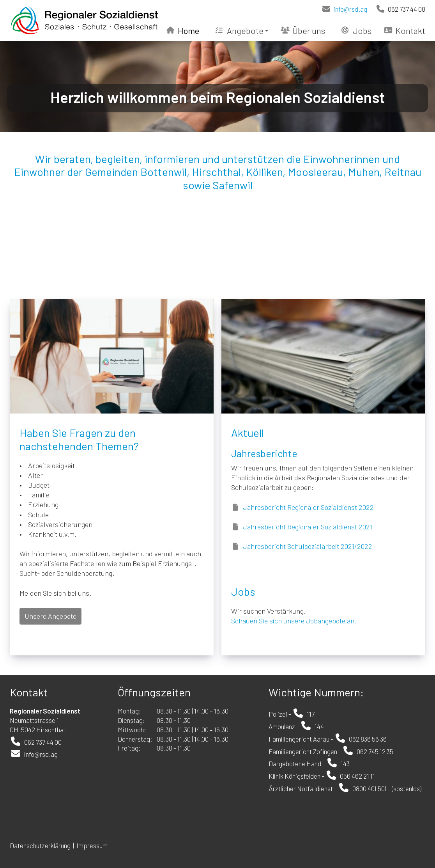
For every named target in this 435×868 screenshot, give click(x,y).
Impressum (93, 845)
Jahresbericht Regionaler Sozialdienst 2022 (308, 507)
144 (319, 726)
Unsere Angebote (50, 616)
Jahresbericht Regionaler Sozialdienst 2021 (308, 527)
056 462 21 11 (357, 776)
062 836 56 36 (368, 739)
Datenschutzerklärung (40, 845)
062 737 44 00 (400, 9)
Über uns (303, 30)
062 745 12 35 (375, 751)
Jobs (356, 30)
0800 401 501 (370, 788)
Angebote (241, 30)
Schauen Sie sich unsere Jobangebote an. (294, 621)
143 (345, 763)
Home (183, 30)
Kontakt (405, 30)
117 (311, 714)
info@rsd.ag (344, 9)
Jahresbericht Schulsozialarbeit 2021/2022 (308, 546)
